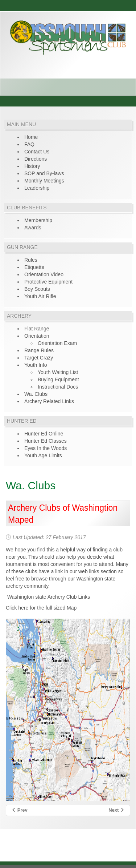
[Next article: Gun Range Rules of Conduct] (117, 810)
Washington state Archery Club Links (48, 597)
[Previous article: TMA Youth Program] (19, 810)
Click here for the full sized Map (41, 608)
